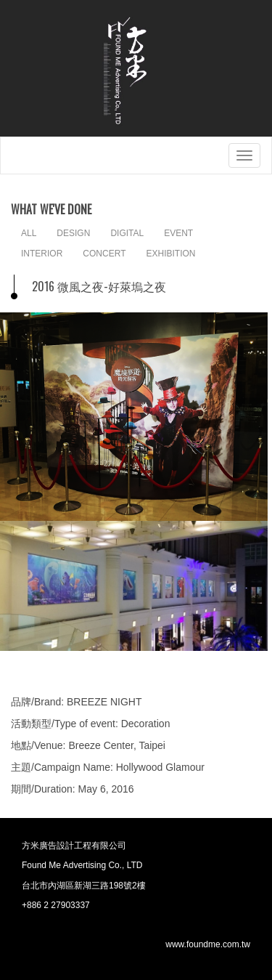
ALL (29, 233)
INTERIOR (42, 254)
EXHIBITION (170, 254)
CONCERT (104, 254)
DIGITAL (127, 233)
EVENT (178, 233)
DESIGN (73, 233)
